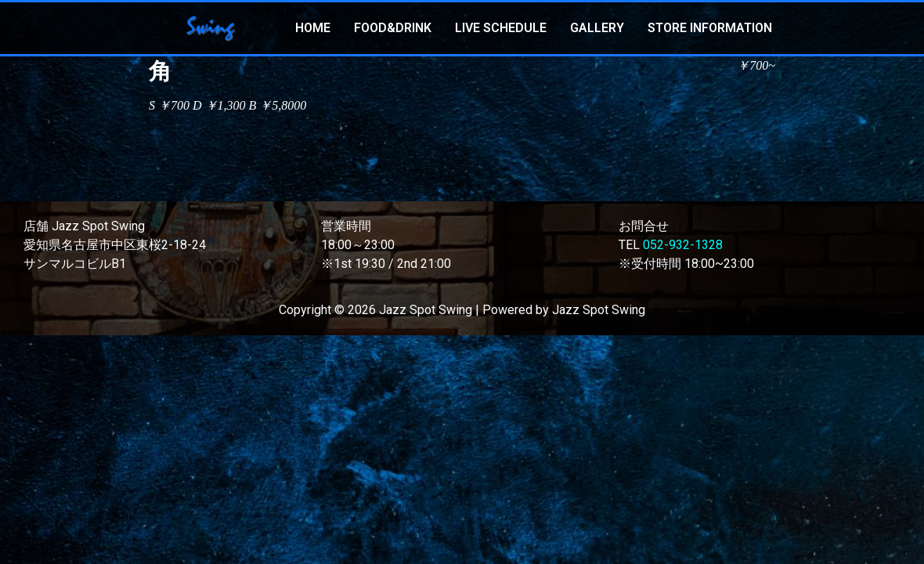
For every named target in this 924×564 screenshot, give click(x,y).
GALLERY (597, 28)
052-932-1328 (683, 245)
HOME (313, 28)
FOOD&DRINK (393, 28)
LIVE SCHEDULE (501, 28)
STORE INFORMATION (710, 28)
